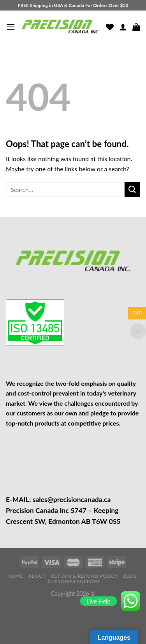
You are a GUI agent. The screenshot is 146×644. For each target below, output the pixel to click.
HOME (15, 576)
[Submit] (132, 189)
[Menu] (11, 27)
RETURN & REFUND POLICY (84, 576)
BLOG (130, 576)
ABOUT (37, 576)
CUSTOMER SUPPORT (74, 581)
